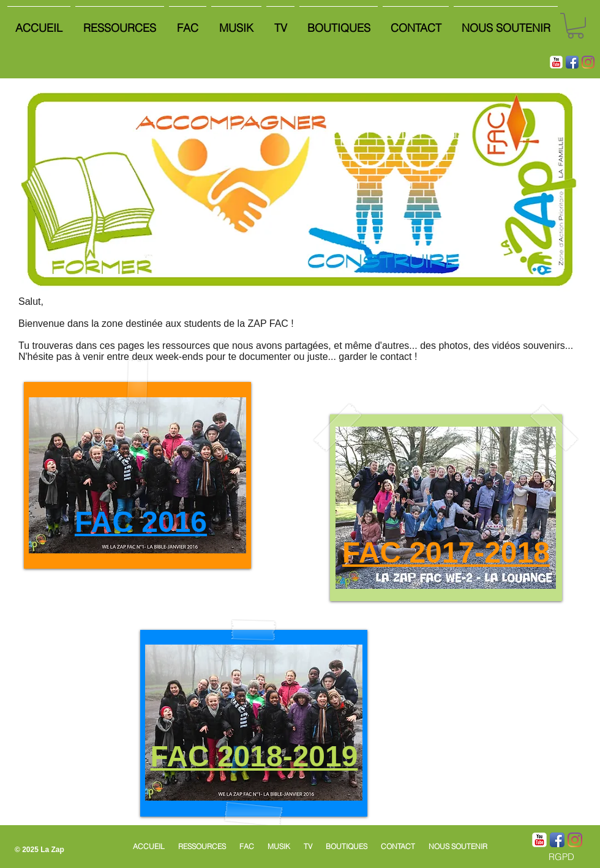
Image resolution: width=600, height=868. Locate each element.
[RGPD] (561, 857)
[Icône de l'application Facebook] (572, 62)
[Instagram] (588, 62)
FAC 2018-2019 (254, 756)
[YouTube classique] (556, 62)
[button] (576, 26)
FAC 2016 (141, 522)
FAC (376, 552)
